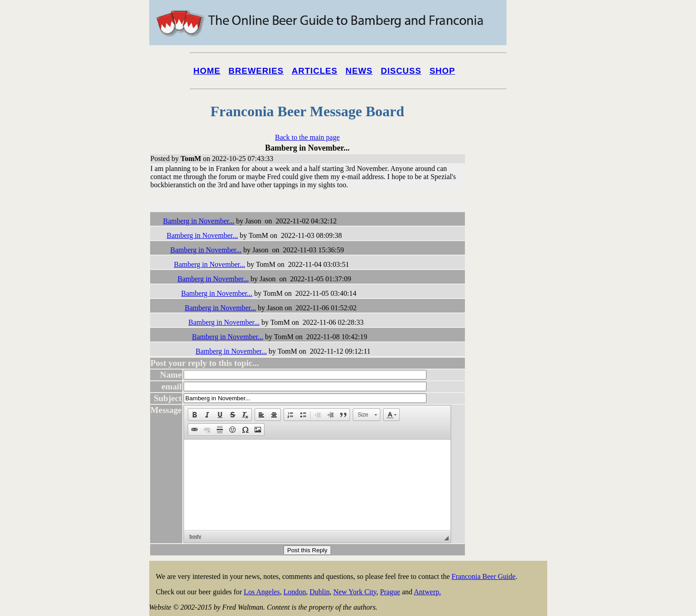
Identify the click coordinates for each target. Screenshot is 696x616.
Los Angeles (262, 592)
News (359, 71)
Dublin (319, 592)
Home (207, 71)
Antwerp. (427, 592)
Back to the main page (307, 137)
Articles (315, 71)
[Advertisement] (511, 345)
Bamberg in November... (199, 221)
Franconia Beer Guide (484, 576)
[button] (194, 415)
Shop (443, 71)
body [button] (195, 536)
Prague (390, 592)
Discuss (401, 71)
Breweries (256, 71)
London (295, 592)
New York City (355, 592)
